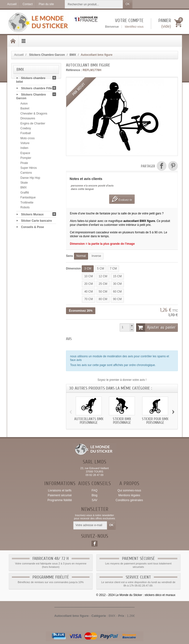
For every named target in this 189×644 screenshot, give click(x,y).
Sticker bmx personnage (122, 421)
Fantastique (28, 198)
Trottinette (27, 203)
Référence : (74, 70)
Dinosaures (28, 119)
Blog (94, 495)
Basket (25, 109)
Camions (26, 174)
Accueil (19, 55)
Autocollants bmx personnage (89, 421)
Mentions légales (129, 495)
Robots (25, 208)
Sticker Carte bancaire (37, 221)
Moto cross (28, 139)
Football (26, 134)
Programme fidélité (60, 500)
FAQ (94, 490)
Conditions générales (129, 500)
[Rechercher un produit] (94, 4)
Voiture (25, 144)
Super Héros (29, 169)
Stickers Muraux (32, 215)
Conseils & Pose (33, 228)
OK (127, 4)
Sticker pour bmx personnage (155, 421)
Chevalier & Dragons (34, 114)
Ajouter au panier (156, 327)
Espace (25, 154)
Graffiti (25, 194)
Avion (24, 105)
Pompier (26, 159)
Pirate (24, 164)
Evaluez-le (122, 199)
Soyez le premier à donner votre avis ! (122, 380)
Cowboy (26, 129)
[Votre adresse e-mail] (90, 525)
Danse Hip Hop (30, 179)
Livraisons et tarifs (60, 490)
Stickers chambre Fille (37, 89)
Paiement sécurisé (60, 495)
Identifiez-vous (134, 27)
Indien (24, 149)
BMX (24, 188)
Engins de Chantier (33, 124)
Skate (24, 184)
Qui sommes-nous (129, 490)
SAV (94, 500)
